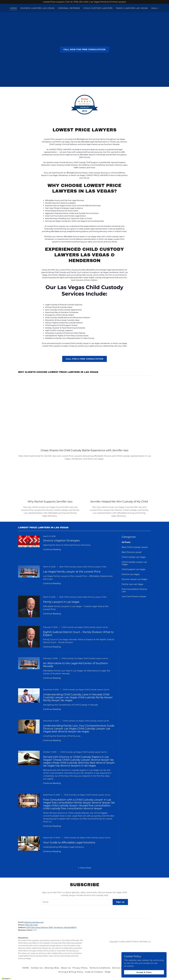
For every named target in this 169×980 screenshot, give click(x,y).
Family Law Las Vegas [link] (132, 584)
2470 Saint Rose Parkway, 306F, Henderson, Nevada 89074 (51, 927)
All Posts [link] (126, 542)
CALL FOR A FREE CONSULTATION (85, 359)
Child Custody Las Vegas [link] (134, 557)
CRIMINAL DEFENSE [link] (69, 8)
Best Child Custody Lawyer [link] (135, 547)
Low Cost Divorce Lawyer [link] (134, 596)
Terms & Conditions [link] (100, 968)
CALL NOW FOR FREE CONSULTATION (84, 49)
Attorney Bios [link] (52, 968)
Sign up (120, 902)
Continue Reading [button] (52, 549)
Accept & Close (145, 972)
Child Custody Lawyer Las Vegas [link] (134, 563)
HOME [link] (13, 8)
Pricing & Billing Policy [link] (71, 972)
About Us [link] (66, 968)
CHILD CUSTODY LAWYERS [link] (98, 8)
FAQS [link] (108, 972)
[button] (155, 8)
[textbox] (76, 902)
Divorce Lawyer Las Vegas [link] (134, 579)
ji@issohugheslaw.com (34, 922)
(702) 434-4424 (31, 925)
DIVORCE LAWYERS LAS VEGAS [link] (37, 8)
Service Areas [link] (119, 968)
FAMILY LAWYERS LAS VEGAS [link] (132, 8)
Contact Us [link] (37, 968)
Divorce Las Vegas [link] (131, 574)
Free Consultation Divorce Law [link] (134, 590)
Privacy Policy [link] (80, 968)
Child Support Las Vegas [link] (134, 569)
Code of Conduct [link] (94, 972)
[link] (67, 548)
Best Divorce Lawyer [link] (132, 552)
